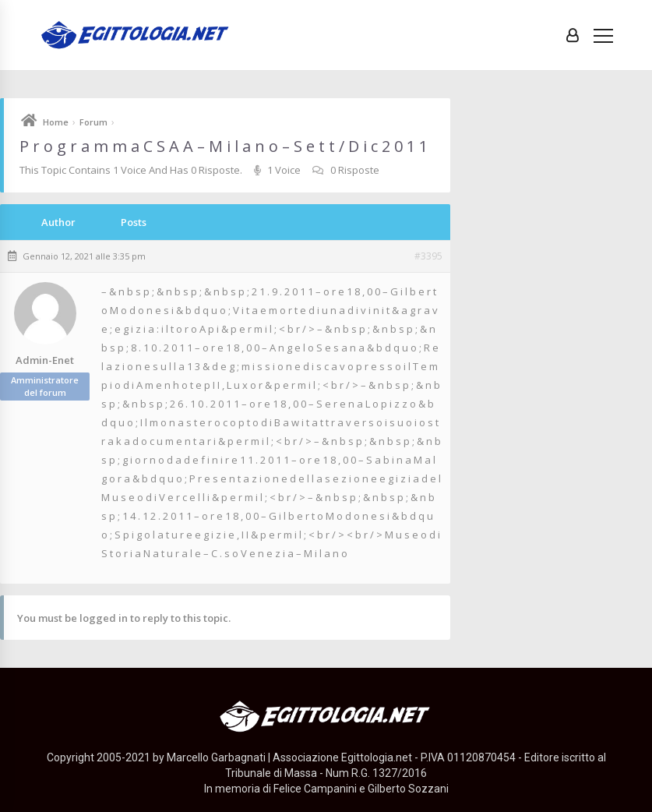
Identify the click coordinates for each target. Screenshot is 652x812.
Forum (93, 122)
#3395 (428, 256)
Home (56, 122)
